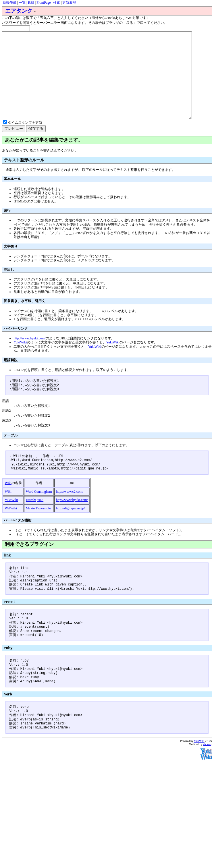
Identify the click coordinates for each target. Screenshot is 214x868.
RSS (31, 3)
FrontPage (44, 3)
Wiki (8, 500)
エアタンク (19, 11)
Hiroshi (31, 517)
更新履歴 (69, 3)
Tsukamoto (43, 525)
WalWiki (11, 525)
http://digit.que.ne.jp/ (71, 525)
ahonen (207, 761)
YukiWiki (20, 359)
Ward (30, 509)
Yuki (40, 517)
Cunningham (43, 509)
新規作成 (9, 3)
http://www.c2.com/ (70, 509)
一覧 (22, 3)
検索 (57, 3)
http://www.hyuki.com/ (29, 355)
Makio (30, 525)
